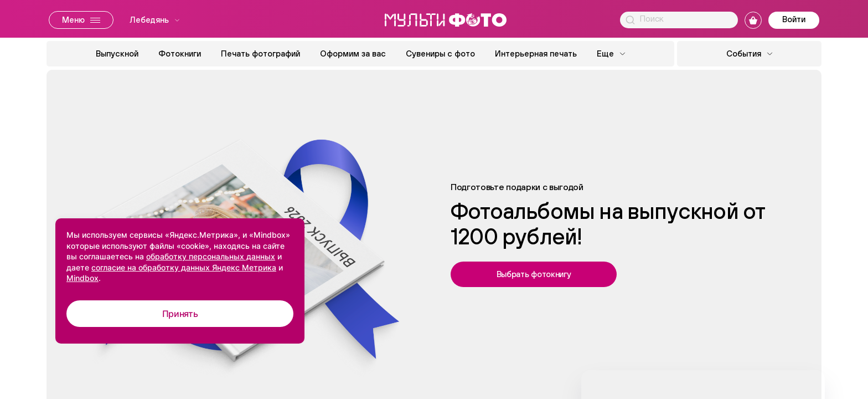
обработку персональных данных (211, 256)
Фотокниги (180, 53)
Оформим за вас (353, 53)
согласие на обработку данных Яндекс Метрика (184, 267)
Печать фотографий (260, 53)
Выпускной (117, 53)
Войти (794, 19)
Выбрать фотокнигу (534, 274)
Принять (180, 314)
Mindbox (82, 278)
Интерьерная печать (536, 53)
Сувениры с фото (440, 53)
